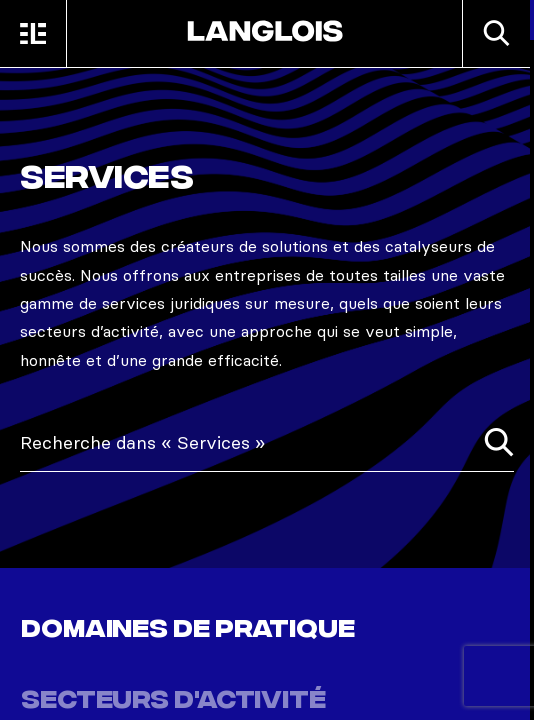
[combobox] (267, 443)
